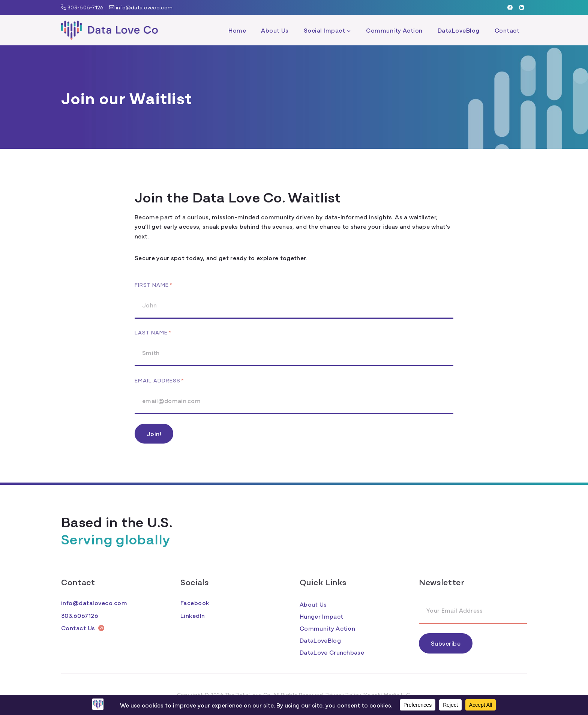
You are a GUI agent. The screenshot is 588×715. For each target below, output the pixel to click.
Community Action (394, 30)
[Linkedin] (522, 7)
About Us (275, 30)
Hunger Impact (321, 616)
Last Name (153, 332)
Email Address (159, 380)
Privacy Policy (343, 694)
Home (237, 30)
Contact (507, 30)
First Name (154, 285)
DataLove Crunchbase (332, 652)
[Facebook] (510, 7)
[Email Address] (473, 611)
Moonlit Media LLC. (387, 694)
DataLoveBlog (459, 30)
